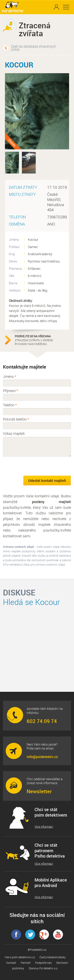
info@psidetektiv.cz (42, 757)
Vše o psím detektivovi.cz (20, 957)
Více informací (44, 827)
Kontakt (11, 963)
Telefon (10, 405)
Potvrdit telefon (16, 419)
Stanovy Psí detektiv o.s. (43, 968)
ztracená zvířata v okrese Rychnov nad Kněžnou (39, 340)
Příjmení (10, 391)
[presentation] (33, 466)
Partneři (26, 963)
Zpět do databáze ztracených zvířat (33, 48)
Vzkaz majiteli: (14, 433)
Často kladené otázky (53, 957)
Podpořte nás (43, 963)
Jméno (10, 376)
